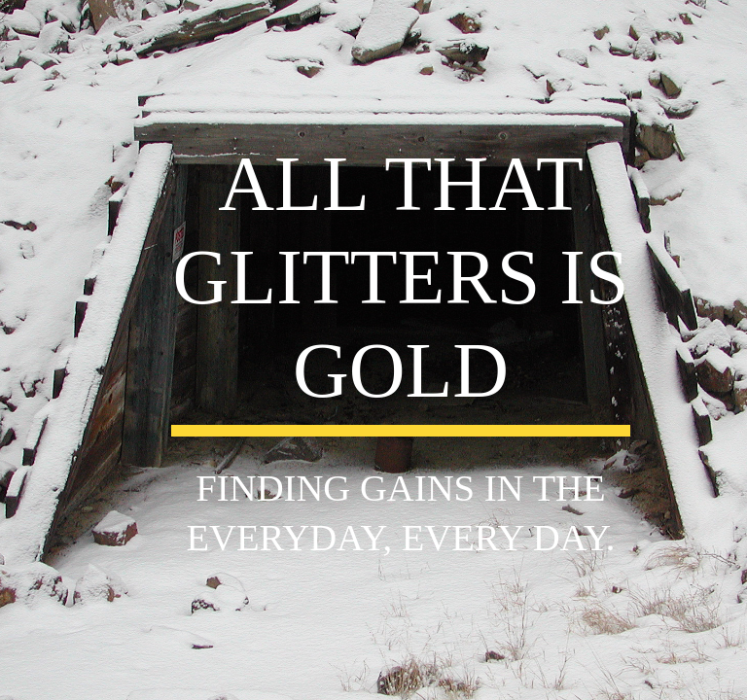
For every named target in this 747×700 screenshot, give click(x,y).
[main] (400, 287)
